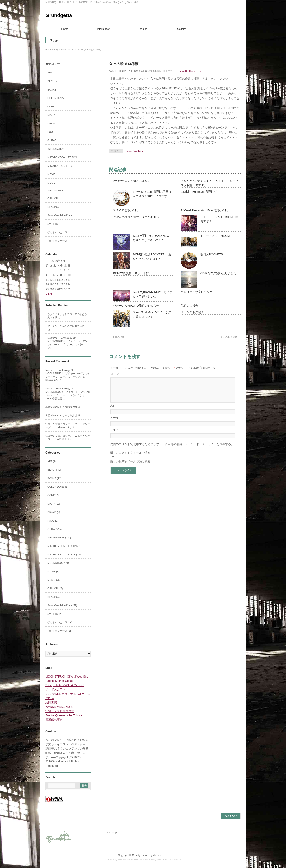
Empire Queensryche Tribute (64, 715)
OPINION (53, 198)
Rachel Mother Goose (59, 681)
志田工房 (51, 702)
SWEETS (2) (55, 614)
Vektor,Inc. (163, 860)
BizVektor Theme (143, 860)
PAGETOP (231, 816)
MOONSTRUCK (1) (58, 563)
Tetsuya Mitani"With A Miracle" (65, 685)
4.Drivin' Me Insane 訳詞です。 (201, 192)
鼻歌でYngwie (53, 407)
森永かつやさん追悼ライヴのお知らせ (138, 217)
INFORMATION (56, 149)
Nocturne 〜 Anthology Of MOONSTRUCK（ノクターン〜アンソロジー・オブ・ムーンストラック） (67, 343)
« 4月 (49, 294)
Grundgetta (59, 15)
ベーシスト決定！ (192, 312)
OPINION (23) (55, 588)
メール (114, 422)
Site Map (112, 833)
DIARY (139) (54, 504)
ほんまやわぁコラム (59, 232)
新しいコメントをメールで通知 (130, 458)
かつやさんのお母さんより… (132, 181)
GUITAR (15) (55, 529)
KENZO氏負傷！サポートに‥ (133, 273)
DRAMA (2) (54, 512)
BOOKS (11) (54, 478)
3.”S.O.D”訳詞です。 (126, 210)
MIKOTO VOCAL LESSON (62, 157)
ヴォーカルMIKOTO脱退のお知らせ (136, 306)
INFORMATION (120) (59, 538)
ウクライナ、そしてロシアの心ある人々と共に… (67, 316)
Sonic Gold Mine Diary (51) (62, 605)
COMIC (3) (53, 495)
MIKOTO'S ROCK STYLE (62, 166)
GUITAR (52, 140)
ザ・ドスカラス (55, 689)
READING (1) (55, 597)
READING (53, 207)
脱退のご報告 (189, 306)
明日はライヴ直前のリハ (197, 292)
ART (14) (52, 461)
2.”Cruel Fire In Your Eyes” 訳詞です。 (205, 210)
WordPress (124, 860)
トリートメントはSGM (215, 236)
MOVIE (51, 174)
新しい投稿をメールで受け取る (130, 466)
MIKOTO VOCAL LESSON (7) (64, 546)
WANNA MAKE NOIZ (59, 707)
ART (50, 73)
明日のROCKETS (212, 254)
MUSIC (51, 183)
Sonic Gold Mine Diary (190, 71)
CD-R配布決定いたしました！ (220, 273)
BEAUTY (52, 81)
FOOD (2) (53, 521)
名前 (113, 411)
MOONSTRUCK (56, 191)
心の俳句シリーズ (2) (59, 631)
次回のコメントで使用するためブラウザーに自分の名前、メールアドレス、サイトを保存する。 (172, 449)
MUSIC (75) (54, 580)
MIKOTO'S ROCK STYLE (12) (64, 555)
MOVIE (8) (53, 572)
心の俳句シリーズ (57, 241)
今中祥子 (62, 439)
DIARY (51, 115)
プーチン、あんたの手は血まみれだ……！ (66, 328)
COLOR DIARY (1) (58, 487)
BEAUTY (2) (54, 470)
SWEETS (53, 224)
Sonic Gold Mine (135, 151)
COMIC (52, 107)
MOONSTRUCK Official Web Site (67, 677)
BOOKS (52, 90)
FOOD (51, 132)
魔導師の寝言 (54, 720)
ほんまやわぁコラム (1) (60, 622)
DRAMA (52, 124)
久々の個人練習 (230, 337)
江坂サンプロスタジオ (60, 711)
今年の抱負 (117, 337)
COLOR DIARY (56, 98)
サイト (114, 434)
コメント (117, 374)
